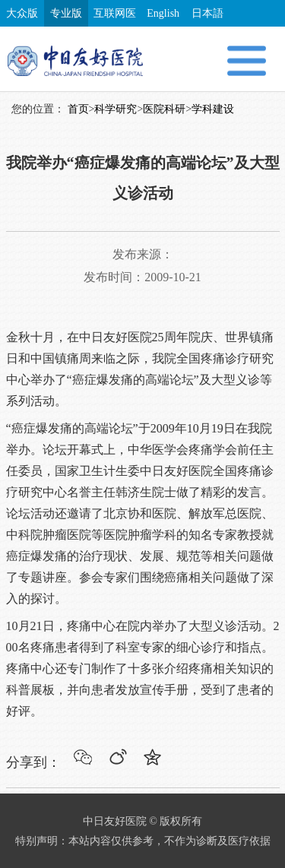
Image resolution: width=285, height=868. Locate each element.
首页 (78, 109)
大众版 (22, 13)
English (163, 13)
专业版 (66, 13)
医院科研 (164, 109)
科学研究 (116, 109)
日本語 (207, 13)
